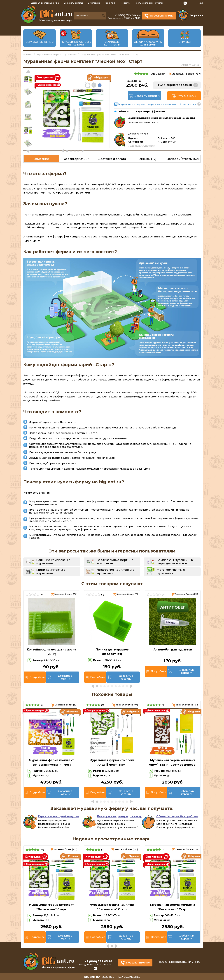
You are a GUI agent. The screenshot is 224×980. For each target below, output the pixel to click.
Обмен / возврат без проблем (177, 816)
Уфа (201, 3)
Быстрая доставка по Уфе (45, 3)
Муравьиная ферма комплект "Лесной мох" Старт (51, 907)
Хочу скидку (188, 104)
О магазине (94, 3)
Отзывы (147, 159)
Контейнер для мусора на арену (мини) (51, 652)
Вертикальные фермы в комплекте (115, 562)
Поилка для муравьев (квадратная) (112, 652)
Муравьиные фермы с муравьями (76, 43)
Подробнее (37, 677)
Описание (41, 159)
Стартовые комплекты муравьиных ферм (112, 45)
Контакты (125, 3)
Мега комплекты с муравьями (171, 571)
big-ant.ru (92, 977)
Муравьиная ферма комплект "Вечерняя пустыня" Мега (51, 762)
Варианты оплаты (73, 3)
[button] (28, 151)
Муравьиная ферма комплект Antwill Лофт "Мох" (112, 762)
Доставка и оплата (112, 159)
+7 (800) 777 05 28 (127, 15)
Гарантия (110, 3)
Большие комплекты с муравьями (53, 562)
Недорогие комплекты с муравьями (115, 571)
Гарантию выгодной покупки (58, 816)
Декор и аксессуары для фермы (148, 43)
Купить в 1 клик (187, 96)
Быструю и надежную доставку (119, 816)
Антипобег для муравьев (173, 650)
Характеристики (77, 159)
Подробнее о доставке (141, 146)
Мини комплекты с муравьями (51, 571)
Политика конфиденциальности (179, 962)
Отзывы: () (159, 74)
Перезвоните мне (162, 16)
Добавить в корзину (147, 96)
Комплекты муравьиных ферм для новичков (175, 562)
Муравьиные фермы (40, 42)
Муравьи (185, 42)
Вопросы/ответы (183, 159)
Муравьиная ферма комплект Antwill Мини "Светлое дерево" (173, 762)
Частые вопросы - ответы (149, 3)
